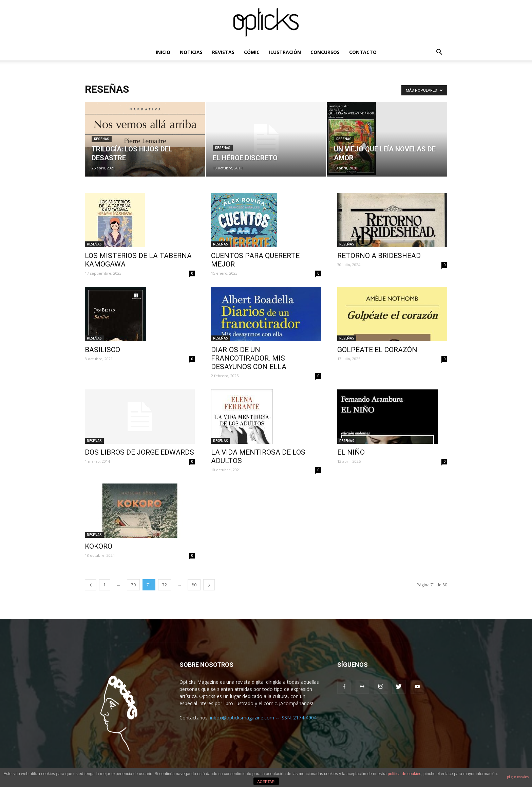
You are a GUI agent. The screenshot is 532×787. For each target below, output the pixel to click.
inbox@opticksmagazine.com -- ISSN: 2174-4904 (263, 718)
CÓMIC (252, 52)
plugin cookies (518, 777)
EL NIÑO (351, 452)
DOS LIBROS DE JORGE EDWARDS (139, 452)
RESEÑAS (102, 139)
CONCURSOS (325, 52)
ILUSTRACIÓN (285, 52)
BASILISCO (102, 350)
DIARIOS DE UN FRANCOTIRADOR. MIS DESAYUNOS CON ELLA (249, 358)
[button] (439, 53)
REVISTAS (223, 52)
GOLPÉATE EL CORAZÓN (377, 350)
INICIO (163, 52)
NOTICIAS (191, 52)
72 (165, 585)
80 (194, 585)
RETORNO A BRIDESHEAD (379, 256)
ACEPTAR (266, 782)
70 (133, 585)
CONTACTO (363, 52)
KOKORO (99, 546)
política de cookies (405, 774)
